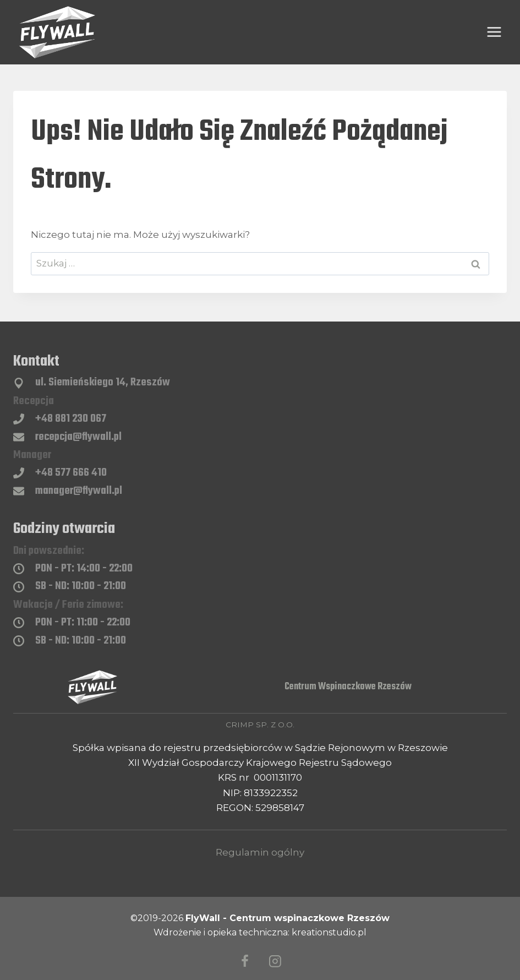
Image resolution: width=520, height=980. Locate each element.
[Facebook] (245, 962)
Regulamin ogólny (260, 852)
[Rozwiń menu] (494, 32)
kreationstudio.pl (329, 932)
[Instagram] (275, 962)
